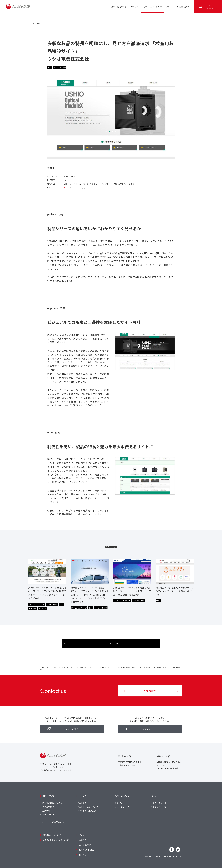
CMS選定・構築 (56, 606)
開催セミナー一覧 (158, 810)
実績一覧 (118, 806)
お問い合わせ (207, 6)
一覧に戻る (113, 650)
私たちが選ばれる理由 (52, 806)
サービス (82, 802)
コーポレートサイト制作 (124, 603)
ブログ (81, 838)
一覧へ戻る (37, 23)
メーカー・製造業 (62, 68)
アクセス (46, 821)
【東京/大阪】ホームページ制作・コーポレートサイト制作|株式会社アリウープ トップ (70, 674)
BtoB (50, 68)
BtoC (31, 611)
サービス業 (52, 611)
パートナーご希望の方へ (53, 825)
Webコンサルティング (38, 606)
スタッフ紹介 (48, 818)
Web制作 (82, 806)
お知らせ (82, 842)
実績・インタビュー (110, 674)
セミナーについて (158, 806)
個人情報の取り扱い (87, 849)
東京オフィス (124, 765)
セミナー (155, 802)
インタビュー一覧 (122, 810)
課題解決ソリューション (53, 838)
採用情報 (82, 853)
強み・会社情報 (49, 802)
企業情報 (46, 814)
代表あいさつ (48, 810)
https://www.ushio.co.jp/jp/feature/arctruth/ (87, 188)
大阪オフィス (162, 765)
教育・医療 (40, 611)
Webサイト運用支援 (87, 814)
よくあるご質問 (63, 737)
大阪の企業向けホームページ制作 (57, 842)
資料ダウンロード (141, 736)
